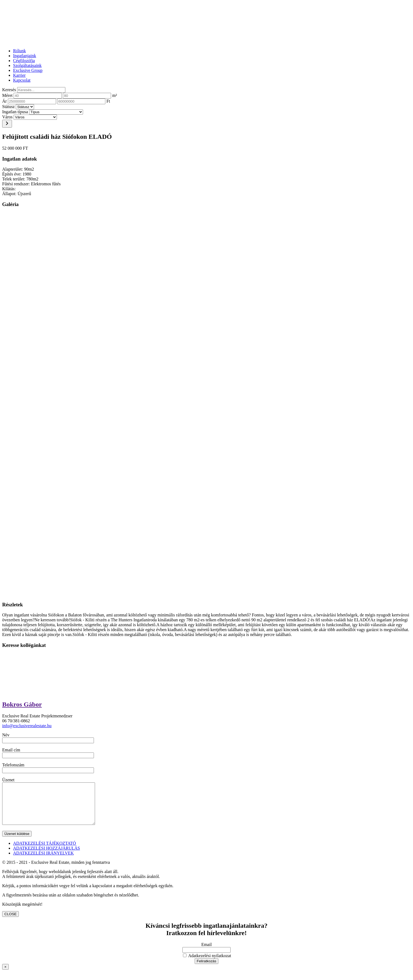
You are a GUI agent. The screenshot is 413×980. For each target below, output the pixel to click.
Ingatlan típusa (15, 112)
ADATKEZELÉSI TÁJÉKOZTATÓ (45, 851)
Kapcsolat (22, 80)
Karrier (19, 75)
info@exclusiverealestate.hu (27, 726)
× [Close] (5, 975)
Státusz (8, 107)
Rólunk (19, 51)
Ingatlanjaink (25, 56)
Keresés (9, 90)
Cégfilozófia (24, 61)
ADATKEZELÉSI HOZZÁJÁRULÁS (47, 856)
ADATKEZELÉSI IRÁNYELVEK (43, 861)
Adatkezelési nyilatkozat (207, 964)
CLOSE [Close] (10, 922)
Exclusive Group (28, 70)
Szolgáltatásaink (27, 65)
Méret (7, 95)
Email (206, 953)
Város (7, 117)
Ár (4, 101)
